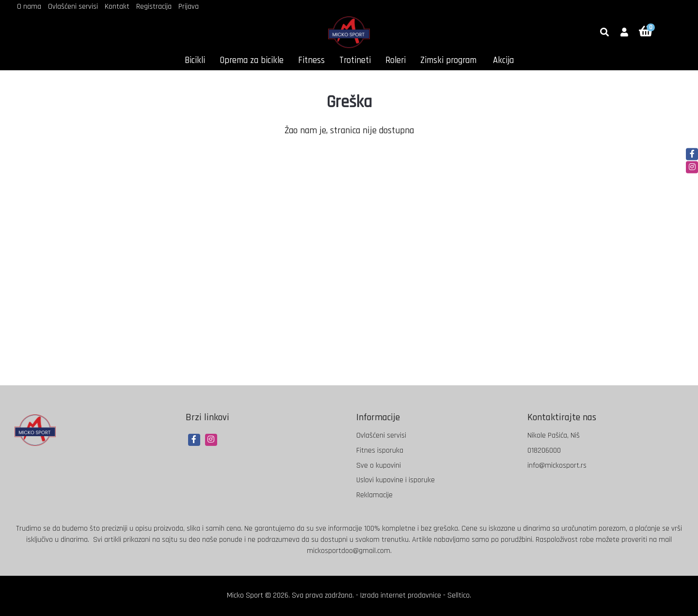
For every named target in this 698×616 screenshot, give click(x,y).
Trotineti (355, 60)
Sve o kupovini (379, 466)
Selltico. (459, 595)
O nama (29, 7)
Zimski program (448, 60)
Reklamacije (374, 495)
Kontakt (117, 7)
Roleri (396, 60)
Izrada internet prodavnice (401, 595)
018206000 (544, 450)
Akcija (503, 60)
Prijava (189, 7)
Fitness (311, 60)
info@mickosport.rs (557, 466)
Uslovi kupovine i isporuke (396, 480)
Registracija (154, 7)
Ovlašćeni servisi (73, 7)
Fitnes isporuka (380, 450)
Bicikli (195, 60)
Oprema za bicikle (252, 60)
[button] (624, 33)
